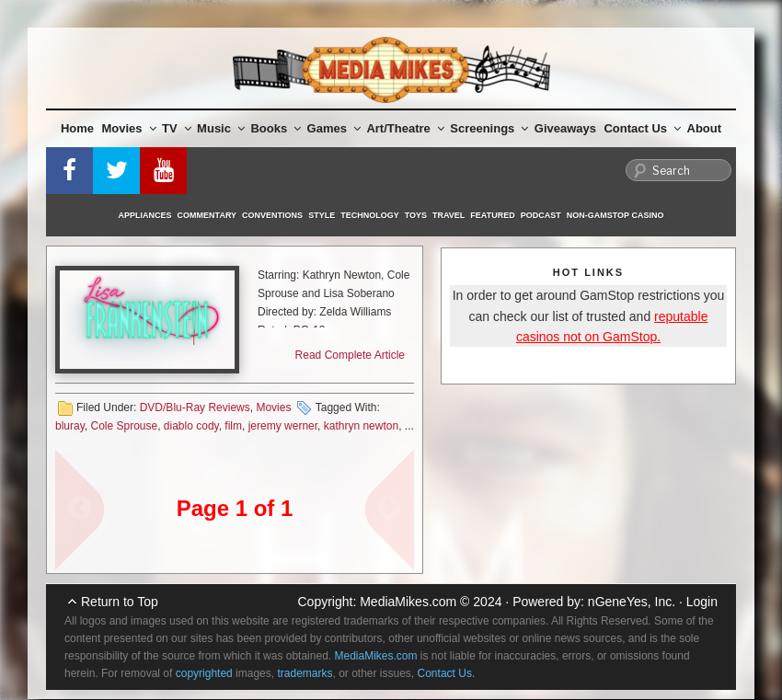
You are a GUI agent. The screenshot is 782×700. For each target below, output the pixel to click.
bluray (70, 426)
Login (702, 602)
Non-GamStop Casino (615, 215)
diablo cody (191, 426)
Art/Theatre (405, 128)
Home (77, 128)
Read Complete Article (350, 355)
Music (221, 128)
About (705, 128)
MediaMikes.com (408, 602)
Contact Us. (447, 673)
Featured (492, 215)
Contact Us (642, 128)
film (233, 426)
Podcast (541, 215)
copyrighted (204, 673)
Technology (370, 215)
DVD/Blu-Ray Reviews (195, 407)
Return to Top (120, 602)
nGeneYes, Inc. (632, 602)
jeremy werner (283, 426)
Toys (416, 215)
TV (177, 128)
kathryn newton (361, 426)
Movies (129, 128)
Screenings (489, 128)
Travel (448, 215)
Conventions (272, 215)
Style (322, 215)
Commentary (207, 215)
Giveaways (565, 128)
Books (276, 128)
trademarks (305, 673)
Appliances (145, 215)
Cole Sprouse (124, 426)
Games (334, 128)
